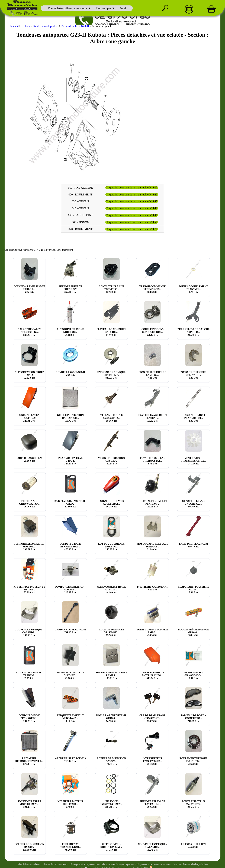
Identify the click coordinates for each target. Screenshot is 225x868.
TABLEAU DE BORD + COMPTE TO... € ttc (193, 718)
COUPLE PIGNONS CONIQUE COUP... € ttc (152, 332)
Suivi (123, 8)
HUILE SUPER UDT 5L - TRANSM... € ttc (29, 675)
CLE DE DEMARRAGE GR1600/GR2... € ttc (152, 718)
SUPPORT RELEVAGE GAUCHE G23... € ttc (193, 503)
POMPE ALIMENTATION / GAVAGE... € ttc (70, 589)
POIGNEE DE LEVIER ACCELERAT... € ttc (111, 503)
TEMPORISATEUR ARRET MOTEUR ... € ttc (29, 546)
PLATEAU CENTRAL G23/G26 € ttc (70, 460)
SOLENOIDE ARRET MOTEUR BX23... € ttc (29, 804)
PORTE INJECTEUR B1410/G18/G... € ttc (194, 804)
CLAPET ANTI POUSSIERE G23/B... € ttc (193, 589)
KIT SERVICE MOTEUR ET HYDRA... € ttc (29, 589)
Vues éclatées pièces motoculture (67, 8)
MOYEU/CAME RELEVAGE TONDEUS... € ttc (152, 546)
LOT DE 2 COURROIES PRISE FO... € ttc (111, 546)
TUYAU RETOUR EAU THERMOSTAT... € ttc (152, 460)
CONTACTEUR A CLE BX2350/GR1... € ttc (111, 289)
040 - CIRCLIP (80, 208)
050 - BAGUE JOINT (80, 215)
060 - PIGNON (81, 222)
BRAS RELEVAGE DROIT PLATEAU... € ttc (152, 418)
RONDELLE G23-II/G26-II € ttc (70, 373)
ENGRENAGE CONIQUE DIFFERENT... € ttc (111, 375)
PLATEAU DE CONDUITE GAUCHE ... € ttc (111, 332)
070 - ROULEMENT (81, 229)
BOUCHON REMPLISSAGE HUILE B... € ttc (29, 289)
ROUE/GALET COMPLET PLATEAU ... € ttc (152, 503)
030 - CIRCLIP (80, 201)
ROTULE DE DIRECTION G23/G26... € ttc (111, 761)
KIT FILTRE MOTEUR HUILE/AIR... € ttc (70, 804)
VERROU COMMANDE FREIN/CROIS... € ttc (152, 289)
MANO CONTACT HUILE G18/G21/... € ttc (111, 589)
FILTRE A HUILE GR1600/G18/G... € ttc (194, 675)
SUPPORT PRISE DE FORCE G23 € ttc (70, 289)
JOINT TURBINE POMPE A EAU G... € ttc (152, 632)
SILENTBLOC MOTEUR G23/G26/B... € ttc (70, 675)
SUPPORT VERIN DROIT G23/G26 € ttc (29, 375)
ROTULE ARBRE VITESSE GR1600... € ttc (111, 718)
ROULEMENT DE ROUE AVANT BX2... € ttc (193, 761)
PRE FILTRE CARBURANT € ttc (152, 588)
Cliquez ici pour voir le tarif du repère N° (132, 187)
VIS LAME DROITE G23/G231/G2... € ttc (111, 418)
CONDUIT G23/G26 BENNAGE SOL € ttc (29, 718)
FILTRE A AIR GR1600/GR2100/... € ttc (29, 503)
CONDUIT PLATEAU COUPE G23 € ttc (29, 418)
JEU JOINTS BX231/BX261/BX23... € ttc (111, 804)
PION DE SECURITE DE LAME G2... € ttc (152, 375)
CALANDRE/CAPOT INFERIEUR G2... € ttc (29, 332)
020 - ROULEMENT (81, 194)
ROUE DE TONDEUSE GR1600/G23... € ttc (111, 632)
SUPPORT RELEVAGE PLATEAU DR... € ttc (152, 804)
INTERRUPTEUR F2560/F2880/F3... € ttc (152, 761)
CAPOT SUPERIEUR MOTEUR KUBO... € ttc (152, 675)
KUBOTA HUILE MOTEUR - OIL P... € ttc (70, 503)
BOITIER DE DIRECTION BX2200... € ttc (29, 847)
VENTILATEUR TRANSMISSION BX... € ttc (194, 460)
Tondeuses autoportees (46, 26)
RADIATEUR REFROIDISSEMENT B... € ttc (29, 761)
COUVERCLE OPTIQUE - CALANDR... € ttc (29, 632)
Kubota (26, 26)
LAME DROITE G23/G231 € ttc (193, 545)
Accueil (14, 26)
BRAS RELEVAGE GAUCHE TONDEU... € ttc (193, 332)
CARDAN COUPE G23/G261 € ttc (70, 631)
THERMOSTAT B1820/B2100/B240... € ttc (70, 847)
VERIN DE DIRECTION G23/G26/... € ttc (111, 460)
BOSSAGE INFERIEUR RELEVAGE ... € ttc (194, 375)
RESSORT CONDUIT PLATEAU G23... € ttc (194, 418)
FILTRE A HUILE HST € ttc (193, 845)
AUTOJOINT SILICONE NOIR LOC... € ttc (70, 332)
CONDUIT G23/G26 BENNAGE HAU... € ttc (70, 546)
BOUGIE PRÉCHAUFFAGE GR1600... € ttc (193, 632)
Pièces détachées (75, 26)
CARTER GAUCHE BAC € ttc (29, 459)
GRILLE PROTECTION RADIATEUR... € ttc (70, 418)
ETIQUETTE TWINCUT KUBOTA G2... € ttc (70, 718)
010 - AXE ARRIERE (80, 187)
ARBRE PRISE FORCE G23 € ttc (70, 759)
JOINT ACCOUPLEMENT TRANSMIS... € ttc (194, 289)
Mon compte (103, 8)
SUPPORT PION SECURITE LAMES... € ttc (111, 675)
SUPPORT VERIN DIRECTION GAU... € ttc (111, 847)
